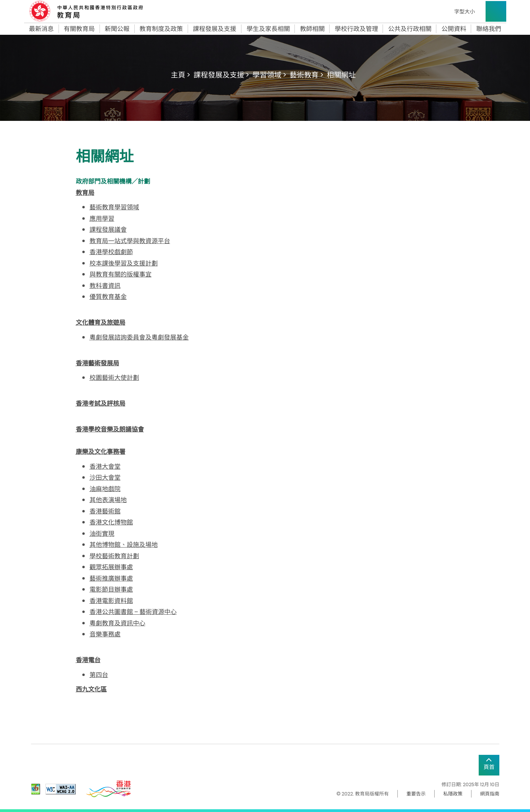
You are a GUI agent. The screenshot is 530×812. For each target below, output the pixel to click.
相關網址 (341, 75)
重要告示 (416, 794)
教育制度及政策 (161, 29)
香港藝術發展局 (97, 363)
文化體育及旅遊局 (101, 322)
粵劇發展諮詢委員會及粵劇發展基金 (139, 337)
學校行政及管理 (356, 29)
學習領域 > (269, 75)
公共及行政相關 (410, 29)
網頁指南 (490, 794)
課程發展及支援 (215, 29)
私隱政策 (453, 794)
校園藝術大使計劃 (114, 378)
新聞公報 (117, 29)
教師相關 (312, 29)
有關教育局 (79, 29)
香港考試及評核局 (101, 403)
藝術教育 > (306, 75)
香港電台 (88, 660)
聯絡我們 (489, 29)
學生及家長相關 (268, 29)
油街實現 (102, 534)
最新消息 (41, 29)
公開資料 (454, 29)
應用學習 (102, 218)
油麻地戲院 (105, 489)
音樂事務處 (105, 634)
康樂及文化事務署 (101, 452)
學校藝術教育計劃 (114, 556)
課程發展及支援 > (221, 75)
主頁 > (180, 75)
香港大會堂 (105, 466)
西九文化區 (91, 689)
